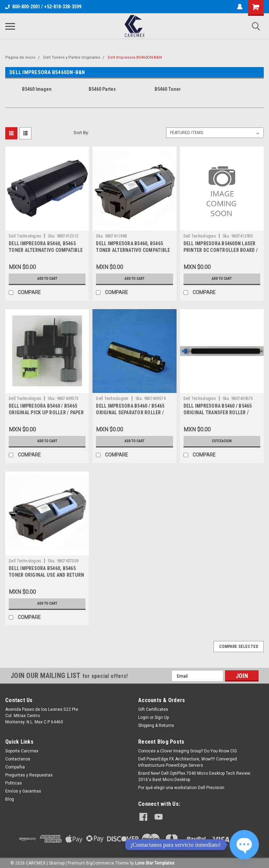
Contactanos (18, 759)
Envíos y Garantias (23, 791)
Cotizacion (222, 441)
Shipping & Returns (156, 725)
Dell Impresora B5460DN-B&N (135, 57)
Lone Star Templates (155, 861)
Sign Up (162, 717)
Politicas (14, 783)
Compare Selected (239, 647)
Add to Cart (47, 279)
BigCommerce (100, 861)
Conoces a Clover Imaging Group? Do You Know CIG (188, 751)
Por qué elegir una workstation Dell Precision (181, 788)
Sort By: (81, 133)
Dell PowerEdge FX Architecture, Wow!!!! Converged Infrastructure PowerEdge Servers (188, 762)
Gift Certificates (153, 709)
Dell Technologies (25, 236)
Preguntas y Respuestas (29, 775)
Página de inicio (20, 57)
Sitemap (57, 861)
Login (143, 717)
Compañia (15, 767)
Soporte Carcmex (22, 751)
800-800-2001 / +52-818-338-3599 (43, 7)
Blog (10, 799)
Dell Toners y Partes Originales (72, 57)
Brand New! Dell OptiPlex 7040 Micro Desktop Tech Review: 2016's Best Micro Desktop (195, 776)
